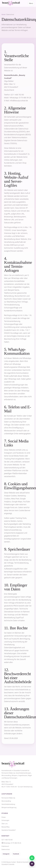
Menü (31, 3)
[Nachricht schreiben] (32, 858)
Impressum (5, 846)
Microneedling (6, 801)
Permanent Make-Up (8, 798)
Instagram (6, 854)
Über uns (5, 824)
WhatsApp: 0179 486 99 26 (11, 843)
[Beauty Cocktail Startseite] (11, 3)
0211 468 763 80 (17, 95)
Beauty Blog (5, 827)
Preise (4, 817)
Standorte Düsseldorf (8, 830)
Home (3, 14)
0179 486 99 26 (25, 98)
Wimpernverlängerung (9, 807)
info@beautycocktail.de (19, 101)
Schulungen (5, 820)
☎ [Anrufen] (32, 864)
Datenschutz (6, 849)
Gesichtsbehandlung (8, 804)
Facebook (16, 854)
